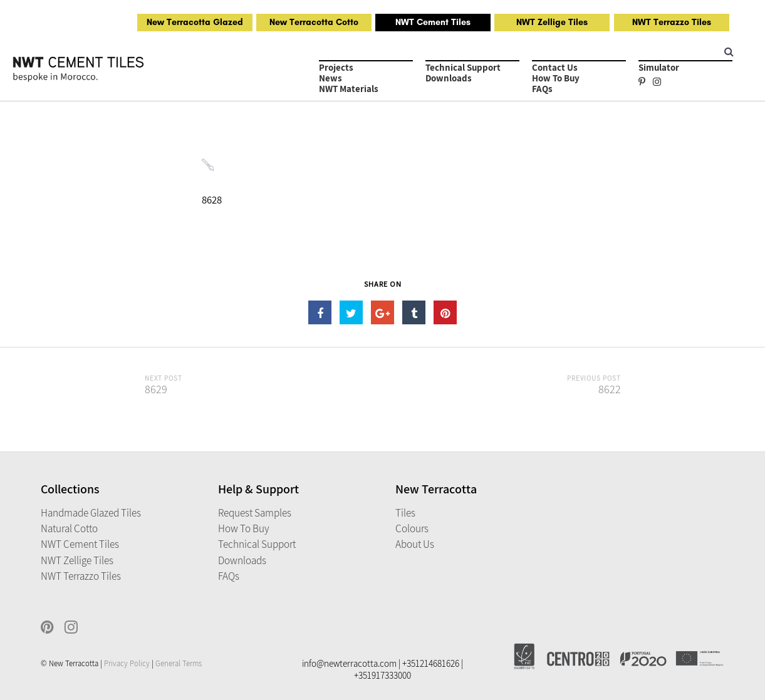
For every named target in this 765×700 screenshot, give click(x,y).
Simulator (659, 67)
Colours (412, 528)
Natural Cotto (69, 528)
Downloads (449, 78)
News (330, 78)
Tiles (405, 513)
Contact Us (555, 67)
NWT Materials (349, 89)
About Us (415, 544)
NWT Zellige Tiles (552, 22)
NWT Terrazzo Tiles (672, 22)
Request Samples (255, 513)
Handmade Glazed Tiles (91, 513)
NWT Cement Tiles (433, 22)
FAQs (542, 89)
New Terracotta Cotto (314, 22)
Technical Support (463, 67)
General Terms (179, 663)
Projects (336, 67)
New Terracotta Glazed (195, 22)
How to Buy (556, 78)
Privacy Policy (127, 663)
